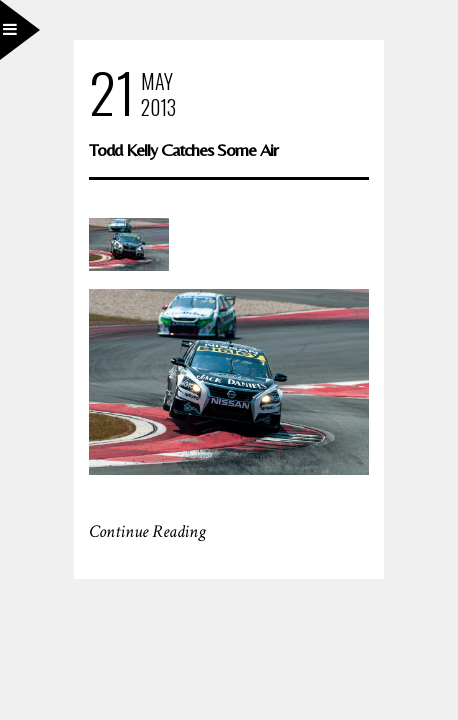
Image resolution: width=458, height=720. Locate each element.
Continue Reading (147, 531)
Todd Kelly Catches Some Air (183, 149)
